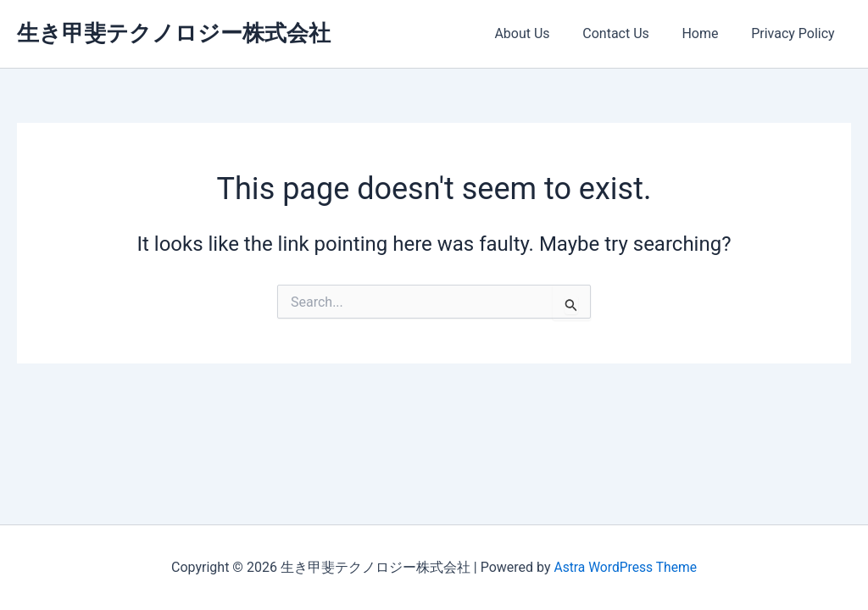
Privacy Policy (796, 33)
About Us (542, 33)
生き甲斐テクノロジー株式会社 (174, 33)
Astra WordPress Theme (625, 567)
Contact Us (630, 33)
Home (708, 33)
